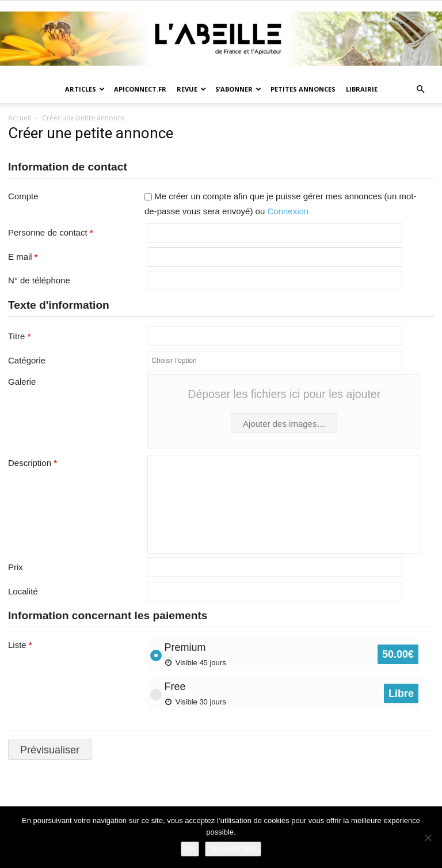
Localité (23, 591)
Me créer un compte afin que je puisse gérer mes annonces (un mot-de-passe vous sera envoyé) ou (280, 204)
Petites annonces (303, 89)
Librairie (362, 89)
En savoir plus (233, 849)
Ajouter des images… (284, 424)
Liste (20, 645)
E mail (23, 257)
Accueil (20, 118)
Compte (23, 196)
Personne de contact (51, 232)
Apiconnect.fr (140, 89)
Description (33, 463)
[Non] (428, 837)
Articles (85, 89)
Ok (190, 849)
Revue (191, 89)
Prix (16, 567)
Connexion (288, 211)
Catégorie (27, 360)
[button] (420, 90)
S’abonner (238, 89)
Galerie (22, 382)
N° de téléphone (39, 280)
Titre (19, 336)
